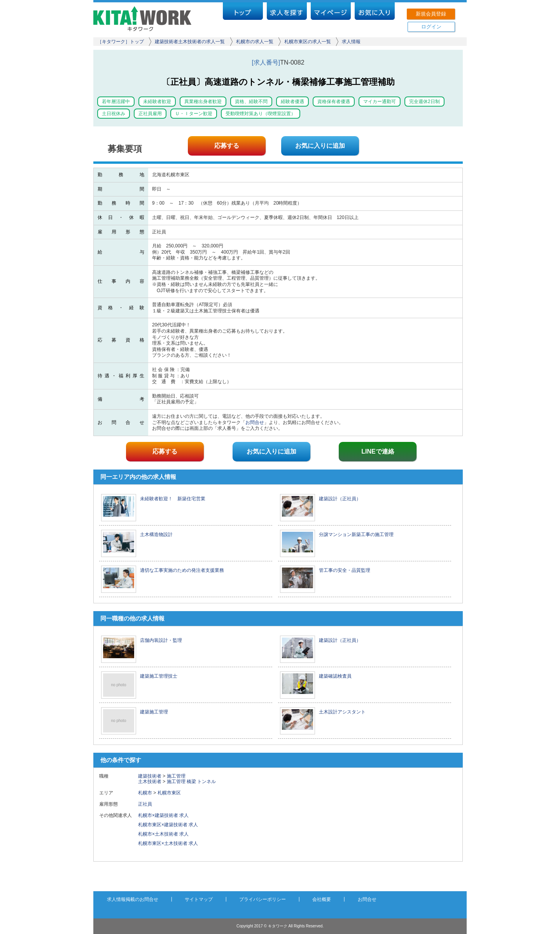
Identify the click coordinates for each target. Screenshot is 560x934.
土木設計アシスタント (342, 712)
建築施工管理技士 (159, 676)
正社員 (147, 804)
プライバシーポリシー (262, 899)
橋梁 (191, 782)
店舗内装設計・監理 (161, 640)
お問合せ (255, 422)
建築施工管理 (154, 712)
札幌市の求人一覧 (255, 42)
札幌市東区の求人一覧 (308, 42)
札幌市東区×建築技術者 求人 (168, 825)
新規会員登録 (431, 14)
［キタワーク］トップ (121, 42)
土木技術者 (150, 782)
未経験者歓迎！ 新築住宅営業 (173, 499)
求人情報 (351, 42)
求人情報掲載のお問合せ (133, 899)
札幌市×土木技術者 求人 (163, 834)
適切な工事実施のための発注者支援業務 (182, 570)
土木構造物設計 (156, 534)
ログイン (431, 27)
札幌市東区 (169, 793)
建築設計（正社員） (340, 499)
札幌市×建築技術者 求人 (163, 815)
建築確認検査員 (335, 676)
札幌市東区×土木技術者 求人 (168, 843)
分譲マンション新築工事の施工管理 (356, 534)
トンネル (206, 782)
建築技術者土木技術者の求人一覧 (190, 42)
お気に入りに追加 (320, 146)
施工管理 (176, 776)
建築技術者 (150, 776)
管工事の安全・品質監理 (345, 570)
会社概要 (322, 899)
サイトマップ (199, 899)
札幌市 (145, 793)
